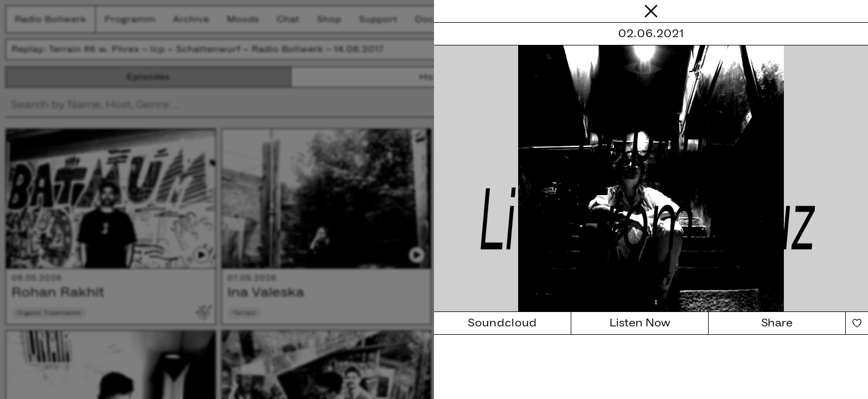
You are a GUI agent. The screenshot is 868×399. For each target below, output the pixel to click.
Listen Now (640, 323)
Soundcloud (502, 323)
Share (777, 323)
